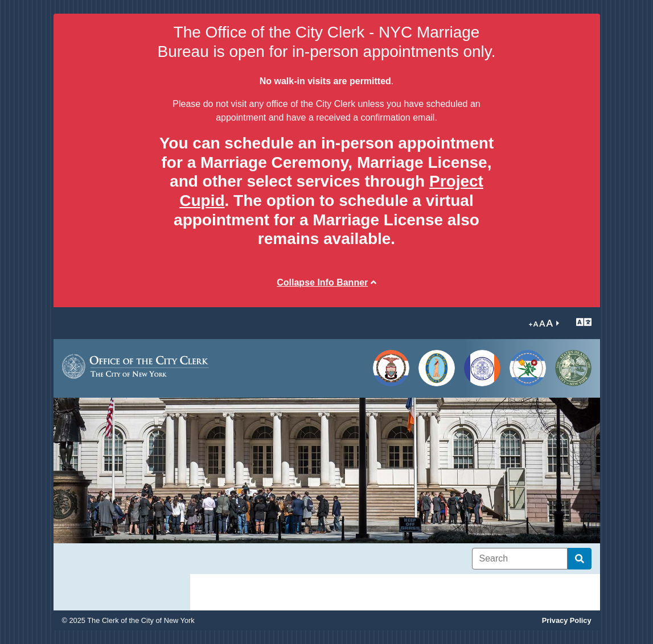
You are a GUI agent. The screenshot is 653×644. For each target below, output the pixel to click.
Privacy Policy (567, 620)
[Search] (520, 559)
